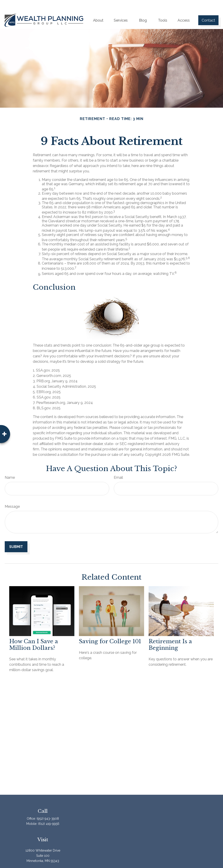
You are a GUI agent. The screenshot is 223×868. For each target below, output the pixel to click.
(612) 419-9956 (49, 812)
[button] (98, 9)
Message (12, 495)
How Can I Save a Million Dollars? (34, 633)
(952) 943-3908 (48, 807)
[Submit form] (16, 535)
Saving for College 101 (110, 630)
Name (10, 466)
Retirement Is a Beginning (170, 633)
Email (118, 466)
